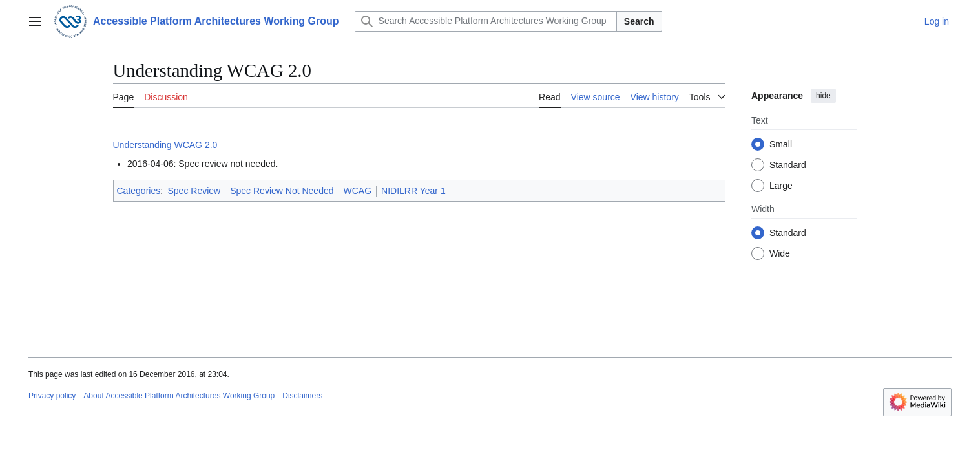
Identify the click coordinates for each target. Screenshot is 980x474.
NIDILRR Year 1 (413, 191)
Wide (780, 253)
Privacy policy (52, 396)
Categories (139, 191)
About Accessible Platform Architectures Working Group (179, 396)
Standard (788, 165)
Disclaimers (302, 396)
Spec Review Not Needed (282, 191)
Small (781, 144)
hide (823, 96)
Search (639, 21)
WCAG (358, 191)
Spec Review (194, 191)
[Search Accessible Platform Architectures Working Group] (486, 21)
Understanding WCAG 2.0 (165, 145)
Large (781, 186)
